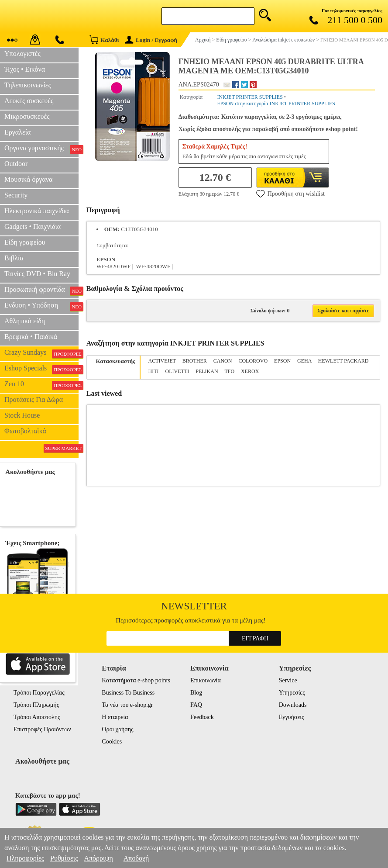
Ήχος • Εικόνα (25, 69)
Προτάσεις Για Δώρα (34, 399)
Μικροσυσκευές (27, 116)
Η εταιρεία (115, 717)
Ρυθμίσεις (64, 858)
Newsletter (194, 606)
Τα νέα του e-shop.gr (127, 705)
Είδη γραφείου (25, 242)
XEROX (250, 371)
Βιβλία (14, 258)
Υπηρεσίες (292, 693)
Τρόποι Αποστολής (37, 717)
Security (16, 195)
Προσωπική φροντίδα (41, 290)
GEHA (304, 361)
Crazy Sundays (41, 353)
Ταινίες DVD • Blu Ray (37, 274)
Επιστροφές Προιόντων (42, 729)
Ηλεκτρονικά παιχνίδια (37, 211)
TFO (229, 371)
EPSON (282, 361)
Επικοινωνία (206, 680)
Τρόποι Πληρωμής (36, 705)
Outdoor (16, 164)
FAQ (196, 705)
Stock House (22, 415)
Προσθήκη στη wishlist (290, 194)
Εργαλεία (17, 132)
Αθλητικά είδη (25, 321)
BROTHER (195, 361)
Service (288, 680)
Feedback (202, 717)
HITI (154, 371)
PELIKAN (207, 371)
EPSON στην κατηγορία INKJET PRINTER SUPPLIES (276, 104)
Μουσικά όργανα (28, 179)
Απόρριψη (98, 858)
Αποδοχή (136, 858)
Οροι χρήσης (117, 729)
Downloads (293, 705)
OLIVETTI (177, 371)
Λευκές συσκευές (29, 101)
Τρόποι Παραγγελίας (39, 693)
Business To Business (128, 693)
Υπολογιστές (22, 54)
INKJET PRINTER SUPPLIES (250, 97)
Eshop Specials (41, 369)
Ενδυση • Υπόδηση (41, 306)
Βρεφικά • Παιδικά (31, 337)
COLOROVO (253, 361)
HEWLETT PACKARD (343, 361)
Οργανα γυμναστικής (41, 149)
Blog (196, 693)
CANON (223, 361)
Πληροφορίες (25, 858)
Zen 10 (41, 385)
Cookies (112, 742)
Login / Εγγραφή (151, 40)
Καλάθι (104, 40)
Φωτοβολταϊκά (25, 431)
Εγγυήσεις (292, 717)
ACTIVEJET (162, 361)
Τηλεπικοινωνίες (28, 85)
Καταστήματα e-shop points (136, 680)
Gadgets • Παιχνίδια (33, 227)
